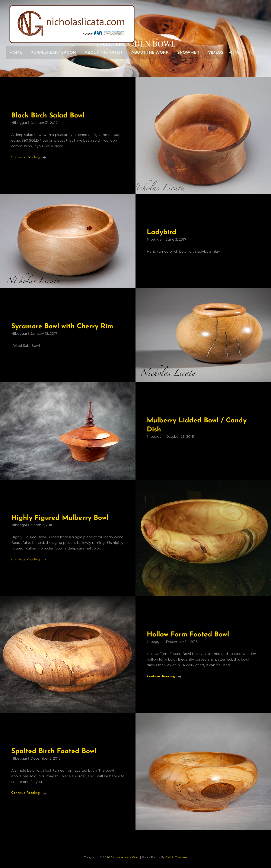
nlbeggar (19, 123)
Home (16, 52)
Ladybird (162, 232)
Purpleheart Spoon (53, 52)
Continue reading (29, 157)
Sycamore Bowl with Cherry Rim (64, 327)
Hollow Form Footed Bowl (189, 635)
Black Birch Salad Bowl (49, 116)
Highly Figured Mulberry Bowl (61, 518)
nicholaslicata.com (125, 857)
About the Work (149, 52)
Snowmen (187, 52)
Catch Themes (176, 857)
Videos (214, 52)
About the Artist (103, 52)
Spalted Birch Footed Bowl (55, 751)
